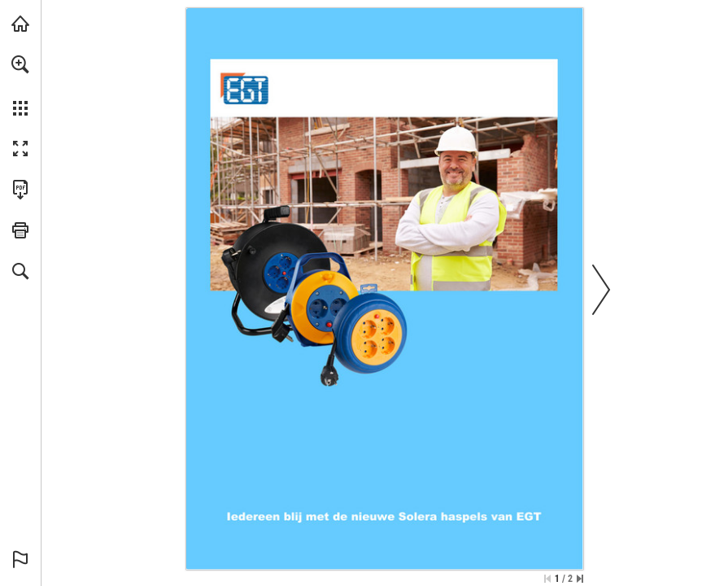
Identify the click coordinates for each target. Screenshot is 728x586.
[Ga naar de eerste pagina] (547, 579)
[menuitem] (20, 85)
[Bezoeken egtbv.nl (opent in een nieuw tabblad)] (20, 24)
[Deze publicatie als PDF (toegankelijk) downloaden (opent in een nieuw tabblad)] (20, 190)
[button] (20, 64)
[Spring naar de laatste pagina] (580, 579)
